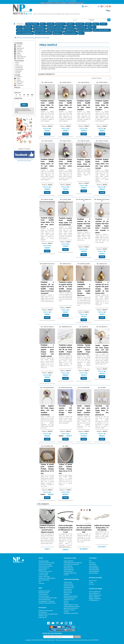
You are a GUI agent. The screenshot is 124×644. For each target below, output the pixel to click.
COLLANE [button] (51, 24)
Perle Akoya (92, 563)
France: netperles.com (95, 592)
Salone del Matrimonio (45, 600)
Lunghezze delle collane (70, 573)
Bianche (19, 77)
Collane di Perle (68, 582)
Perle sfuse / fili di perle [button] (56, 27)
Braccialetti (21, 48)
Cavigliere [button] (28, 27)
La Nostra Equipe (43, 575)
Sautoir (19, 55)
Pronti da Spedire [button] (32, 24)
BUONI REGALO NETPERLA (71, 613)
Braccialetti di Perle (69, 588)
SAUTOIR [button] (103, 24)
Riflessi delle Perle (68, 568)
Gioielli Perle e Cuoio (69, 600)
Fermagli (66, 612)
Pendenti (20, 50)
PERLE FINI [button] (92, 27)
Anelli (19, 53)
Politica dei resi (43, 617)
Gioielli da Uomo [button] (39, 30)
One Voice (92, 584)
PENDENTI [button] (70, 24)
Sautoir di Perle (68, 591)
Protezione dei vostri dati (45, 571)
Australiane (19, 68)
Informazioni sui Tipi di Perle (71, 564)
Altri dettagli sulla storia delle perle (73, 563)
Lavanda (20, 84)
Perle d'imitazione (68, 571)
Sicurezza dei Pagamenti (45, 564)
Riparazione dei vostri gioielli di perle (48, 614)
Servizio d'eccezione (44, 580)
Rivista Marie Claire (44, 593)
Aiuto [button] (81, 33)
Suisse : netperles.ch (94, 597)
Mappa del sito (42, 570)
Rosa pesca (20, 82)
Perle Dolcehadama (94, 571)
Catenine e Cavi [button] (70, 30)
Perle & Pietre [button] (81, 27)
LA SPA (91, 582)
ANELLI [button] (96, 24)
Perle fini (66, 601)
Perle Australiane (93, 566)
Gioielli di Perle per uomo (70, 598)
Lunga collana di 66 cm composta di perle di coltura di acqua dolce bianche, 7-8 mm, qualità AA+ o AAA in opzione (102, 535)
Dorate (19, 80)
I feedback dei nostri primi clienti (47, 603)
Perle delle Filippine (94, 568)
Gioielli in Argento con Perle (71, 605)
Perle (90, 561)
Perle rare (66, 603)
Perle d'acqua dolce (94, 570)
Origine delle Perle (68, 561)
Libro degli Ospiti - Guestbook (46, 601)
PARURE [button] (88, 24)
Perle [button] (43, 24)
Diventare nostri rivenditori (46, 566)
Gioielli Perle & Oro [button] (84, 30)
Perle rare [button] (70, 27)
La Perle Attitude (43, 594)
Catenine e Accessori (69, 610)
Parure (19, 47)
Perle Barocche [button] (39, 27)
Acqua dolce (19, 66)
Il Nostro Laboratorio (44, 577)
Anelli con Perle (68, 593)
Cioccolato (20, 85)
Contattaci (41, 583)
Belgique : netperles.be (95, 599)
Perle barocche (22, 57)
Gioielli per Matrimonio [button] (25, 33)
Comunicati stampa (44, 596)
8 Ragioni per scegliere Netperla (47, 578)
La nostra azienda (43, 573)
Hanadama (19, 71)
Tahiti (17, 64)
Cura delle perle (43, 612)
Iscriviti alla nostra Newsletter (52, 633)
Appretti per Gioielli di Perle (71, 608)
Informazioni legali (43, 561)
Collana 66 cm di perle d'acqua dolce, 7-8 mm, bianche (102, 528)
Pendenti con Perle (69, 586)
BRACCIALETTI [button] (60, 24)
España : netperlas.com (95, 595)
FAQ (40, 582)
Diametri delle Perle (69, 570)
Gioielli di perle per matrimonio (72, 606)
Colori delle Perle (68, 566)
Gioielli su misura (43, 616)
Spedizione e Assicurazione (46, 611)
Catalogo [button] (20, 24)
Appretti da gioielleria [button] (55, 30)
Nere (19, 79)
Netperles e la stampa (44, 591)
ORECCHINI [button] (80, 24)
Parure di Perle (68, 589)
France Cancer (93, 581)
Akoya (17, 62)
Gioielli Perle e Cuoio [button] (24, 30)
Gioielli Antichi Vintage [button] (43, 33)
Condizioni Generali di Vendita (46, 563)
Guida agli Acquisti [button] (70, 33)
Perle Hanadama (93, 573)
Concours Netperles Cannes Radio (48, 598)
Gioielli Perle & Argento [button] (102, 30)
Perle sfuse (20, 59)
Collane (19, 45)
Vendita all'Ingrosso (44, 568)
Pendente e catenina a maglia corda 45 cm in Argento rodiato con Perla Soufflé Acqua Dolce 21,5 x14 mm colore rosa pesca (47, 298)
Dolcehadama (19, 69)
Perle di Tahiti (92, 564)
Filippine (18, 73)
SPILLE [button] (19, 27)
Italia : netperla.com (94, 593)
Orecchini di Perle (68, 584)
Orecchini (20, 52)
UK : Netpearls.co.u (94, 600)
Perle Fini (66, 575)
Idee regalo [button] (57, 33)
